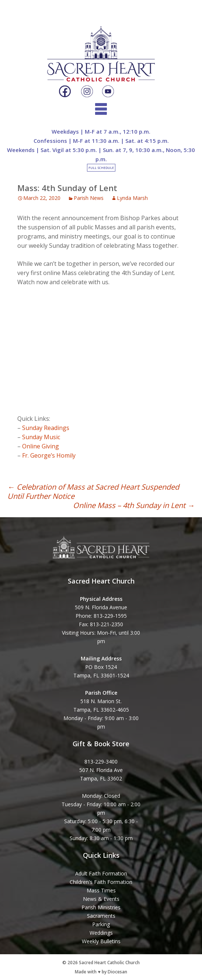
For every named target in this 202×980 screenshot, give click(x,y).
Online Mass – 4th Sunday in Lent (134, 505)
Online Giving (41, 446)
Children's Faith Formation (101, 882)
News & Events (101, 899)
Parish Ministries (101, 907)
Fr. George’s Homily (49, 455)
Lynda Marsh (132, 198)
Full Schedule (101, 168)
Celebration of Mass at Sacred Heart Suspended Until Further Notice (93, 491)
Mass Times (101, 890)
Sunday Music (41, 437)
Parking (101, 924)
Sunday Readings (46, 428)
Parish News (89, 198)
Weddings (101, 933)
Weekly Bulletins (101, 941)
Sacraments (101, 916)
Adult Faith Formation (101, 873)
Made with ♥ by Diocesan (101, 972)
